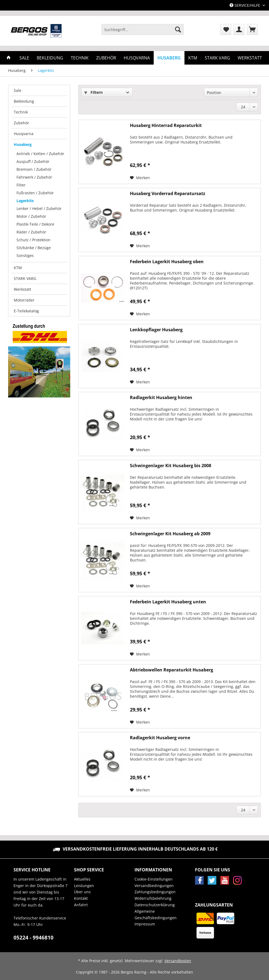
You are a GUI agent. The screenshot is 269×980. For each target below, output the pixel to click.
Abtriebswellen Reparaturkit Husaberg (172, 670)
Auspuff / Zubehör (33, 161)
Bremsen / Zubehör (34, 169)
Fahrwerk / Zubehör (34, 177)
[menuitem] (143, 32)
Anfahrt (81, 905)
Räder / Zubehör (31, 232)
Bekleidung (24, 101)
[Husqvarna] (137, 58)
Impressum (145, 924)
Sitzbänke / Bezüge (34, 248)
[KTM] (193, 58)
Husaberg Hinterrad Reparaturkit (166, 126)
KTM (18, 268)
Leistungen (84, 886)
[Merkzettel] (226, 29)
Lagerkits (25, 201)
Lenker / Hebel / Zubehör (39, 208)
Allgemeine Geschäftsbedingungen (156, 914)
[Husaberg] (169, 58)
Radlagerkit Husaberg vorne (160, 738)
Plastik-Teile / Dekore (35, 224)
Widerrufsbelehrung (153, 898)
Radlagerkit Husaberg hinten (161, 398)
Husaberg (23, 144)
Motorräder (24, 300)
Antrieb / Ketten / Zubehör (40, 154)
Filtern (93, 92)
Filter (21, 185)
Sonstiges (25, 255)
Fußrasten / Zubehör (35, 193)
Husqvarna (24, 134)
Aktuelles (82, 879)
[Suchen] (178, 29)
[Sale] (24, 58)
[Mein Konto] (239, 29)
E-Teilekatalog (26, 311)
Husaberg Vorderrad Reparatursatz (168, 194)
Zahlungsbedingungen (155, 892)
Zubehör (21, 123)
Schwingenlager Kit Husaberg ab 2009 (170, 534)
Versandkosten (178, 961)
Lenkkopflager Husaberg (156, 330)
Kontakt (81, 898)
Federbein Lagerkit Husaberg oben (167, 262)
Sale (18, 90)
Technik (21, 112)
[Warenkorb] (252, 29)
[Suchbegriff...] (143, 29)
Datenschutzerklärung (155, 905)
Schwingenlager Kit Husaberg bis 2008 (171, 466)
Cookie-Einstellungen (154, 879)
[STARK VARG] (217, 58)
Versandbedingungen (154, 886)
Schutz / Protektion (33, 240)
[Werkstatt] (250, 58)
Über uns (82, 892)
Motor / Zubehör (31, 216)
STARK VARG (25, 278)
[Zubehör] (106, 58)
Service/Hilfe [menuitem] (245, 5)
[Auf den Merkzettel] (140, 178)
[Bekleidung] (50, 58)
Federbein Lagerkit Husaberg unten (168, 602)
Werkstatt (22, 289)
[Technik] (80, 58)
